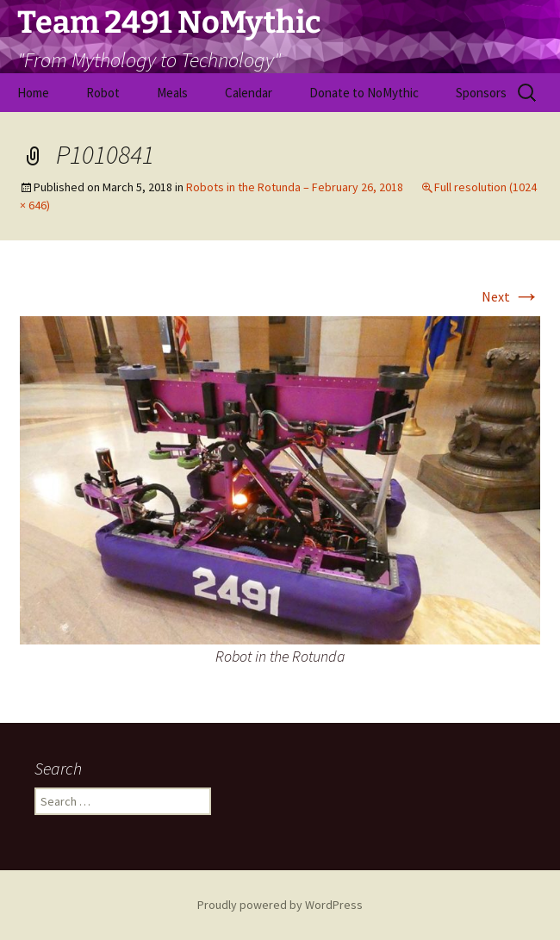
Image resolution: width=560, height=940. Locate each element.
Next (511, 296)
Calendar (249, 93)
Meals (172, 93)
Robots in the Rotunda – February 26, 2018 (295, 187)
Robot (103, 93)
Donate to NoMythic (364, 93)
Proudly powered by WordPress (280, 905)
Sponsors (481, 93)
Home (33, 93)
